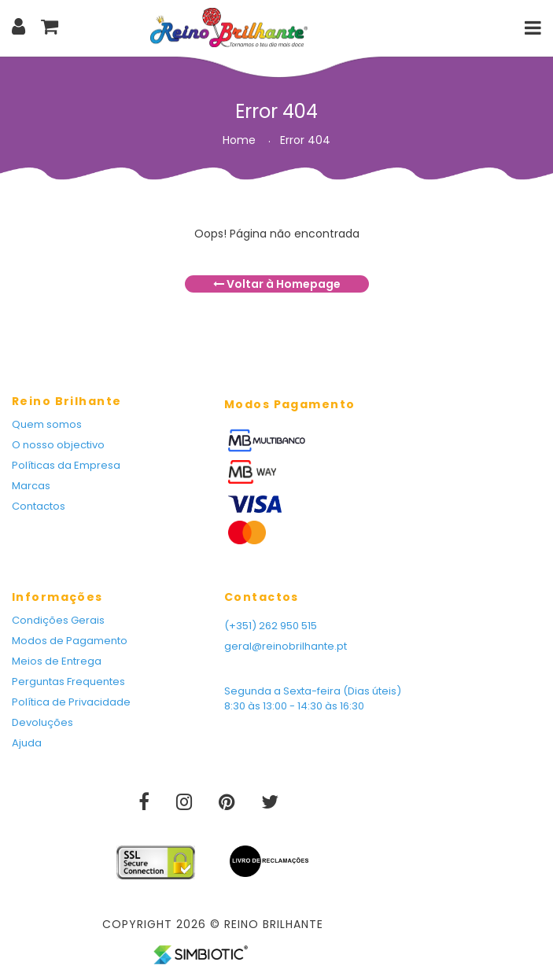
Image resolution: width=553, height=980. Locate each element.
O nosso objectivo (58, 445)
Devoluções (42, 722)
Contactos (39, 506)
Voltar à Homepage (277, 284)
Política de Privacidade (71, 702)
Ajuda (27, 743)
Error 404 (305, 140)
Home (239, 140)
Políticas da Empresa (66, 465)
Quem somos (47, 424)
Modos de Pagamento (70, 641)
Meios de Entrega (57, 661)
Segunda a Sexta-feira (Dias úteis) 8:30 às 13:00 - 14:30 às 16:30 (313, 698)
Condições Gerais (58, 620)
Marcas (31, 486)
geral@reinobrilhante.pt (286, 646)
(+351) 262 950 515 (271, 626)
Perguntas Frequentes (68, 682)
